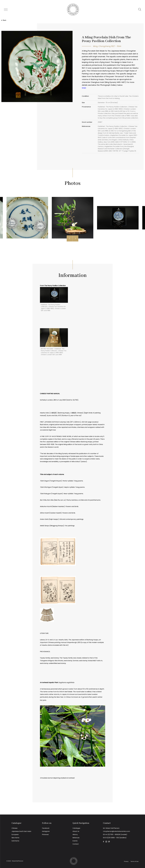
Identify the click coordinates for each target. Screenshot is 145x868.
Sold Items (15, 841)
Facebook (46, 828)
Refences (76, 838)
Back (4, 20)
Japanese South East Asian (21, 831)
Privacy (126, 861)
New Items (15, 838)
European (15, 834)
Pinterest (45, 834)
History (75, 834)
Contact (76, 844)
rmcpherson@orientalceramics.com (116, 831)
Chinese (14, 828)
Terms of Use (135, 861)
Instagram (46, 831)
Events (75, 841)
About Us (76, 831)
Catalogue (76, 828)
